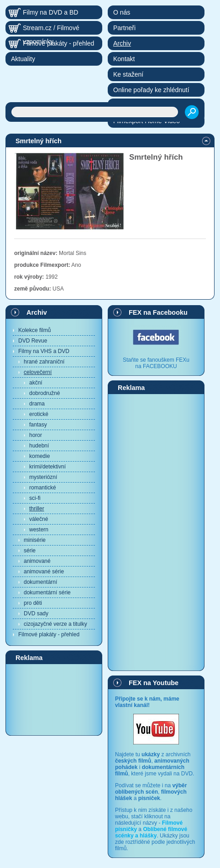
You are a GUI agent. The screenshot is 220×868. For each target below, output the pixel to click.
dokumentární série (47, 593)
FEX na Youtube (154, 683)
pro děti (33, 603)
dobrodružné (45, 393)
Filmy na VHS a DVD (44, 351)
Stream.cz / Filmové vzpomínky (51, 29)
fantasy (38, 425)
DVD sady (36, 613)
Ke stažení (128, 74)
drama (37, 404)
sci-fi (35, 498)
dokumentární (40, 582)
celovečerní (38, 372)
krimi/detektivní (47, 467)
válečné (39, 519)
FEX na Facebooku (158, 312)
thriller (37, 509)
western (39, 530)
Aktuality (23, 59)
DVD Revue (33, 341)
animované (37, 561)
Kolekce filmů (34, 330)
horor (36, 435)
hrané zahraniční (44, 362)
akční (36, 383)
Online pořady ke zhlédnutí (151, 90)
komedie (39, 456)
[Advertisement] (54, 699)
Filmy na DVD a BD (50, 12)
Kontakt (124, 59)
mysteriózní (43, 477)
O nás (122, 12)
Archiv (37, 312)
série (30, 551)
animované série (44, 572)
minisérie (35, 540)
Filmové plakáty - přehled (49, 634)
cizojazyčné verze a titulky (55, 624)
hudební (39, 446)
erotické (39, 414)
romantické (43, 488)
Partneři (124, 28)
